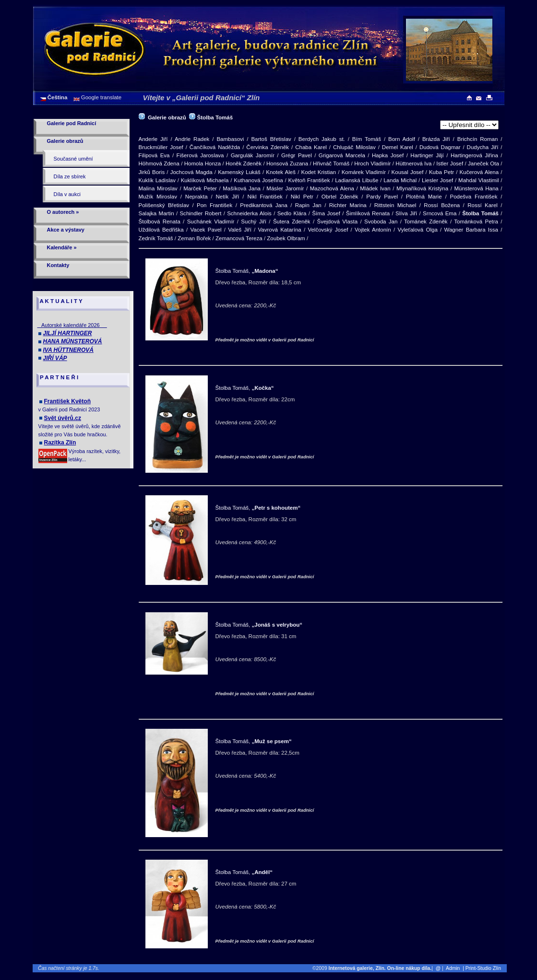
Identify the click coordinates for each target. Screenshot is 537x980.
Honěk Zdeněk (244, 163)
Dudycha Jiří (483, 147)
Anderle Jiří (153, 139)
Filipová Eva (154, 155)
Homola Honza (203, 163)
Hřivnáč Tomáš (331, 163)
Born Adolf (402, 139)
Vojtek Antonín (373, 230)
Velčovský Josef (328, 230)
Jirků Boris (152, 172)
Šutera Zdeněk (292, 222)
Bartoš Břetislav (271, 139)
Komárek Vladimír (364, 172)
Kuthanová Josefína (258, 180)
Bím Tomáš (367, 139)
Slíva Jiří (406, 213)
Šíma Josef (326, 213)
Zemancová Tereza (239, 238)
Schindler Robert (200, 213)
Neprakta (197, 197)
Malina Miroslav (158, 188)
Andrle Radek (192, 139)
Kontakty (58, 265)
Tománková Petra (476, 222)
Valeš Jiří (240, 230)
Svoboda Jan (381, 222)
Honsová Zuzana (287, 163)
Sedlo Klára (292, 213)
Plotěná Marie (424, 197)
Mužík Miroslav (158, 197)
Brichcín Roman (478, 139)
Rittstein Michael (395, 205)
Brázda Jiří (436, 139)
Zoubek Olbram (286, 238)
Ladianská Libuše (357, 180)
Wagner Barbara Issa (471, 230)
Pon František (215, 205)
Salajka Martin (156, 213)
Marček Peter (200, 188)
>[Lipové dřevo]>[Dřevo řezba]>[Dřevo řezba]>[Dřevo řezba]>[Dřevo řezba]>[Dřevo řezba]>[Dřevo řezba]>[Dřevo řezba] (469, 125)
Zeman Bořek (194, 238)
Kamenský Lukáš (239, 172)
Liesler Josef (437, 180)
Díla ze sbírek (70, 176)
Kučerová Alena (479, 172)
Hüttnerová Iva (413, 163)
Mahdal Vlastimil (478, 180)
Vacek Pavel (206, 230)
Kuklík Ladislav (157, 180)
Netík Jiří (227, 197)
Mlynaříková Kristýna (422, 188)
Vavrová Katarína (280, 230)
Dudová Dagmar (440, 147)
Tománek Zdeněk (426, 222)
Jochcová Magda (191, 172)
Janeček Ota (483, 163)
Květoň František (309, 180)
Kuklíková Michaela (205, 180)
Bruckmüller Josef (161, 147)
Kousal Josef (408, 172)
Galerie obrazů (65, 141)
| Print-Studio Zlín (484, 968)
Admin (453, 968)
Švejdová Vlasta (337, 222)
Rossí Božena (442, 205)
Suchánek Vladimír (211, 222)
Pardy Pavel (382, 197)
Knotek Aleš (281, 172)
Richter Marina (348, 205)
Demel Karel (398, 147)
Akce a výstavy (66, 230)
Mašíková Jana (242, 188)
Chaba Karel (311, 147)
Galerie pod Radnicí (72, 123)
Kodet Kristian (319, 172)
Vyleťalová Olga (417, 230)
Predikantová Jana (264, 205)
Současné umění (73, 159)
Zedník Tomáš (156, 238)
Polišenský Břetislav (164, 205)
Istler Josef (450, 163)
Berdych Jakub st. (322, 139)
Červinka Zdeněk (268, 147)
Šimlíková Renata (368, 213)
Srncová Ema (440, 213)
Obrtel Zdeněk (340, 197)
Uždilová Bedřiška (161, 230)
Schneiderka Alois (249, 213)
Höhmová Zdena (159, 163)
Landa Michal (400, 180)
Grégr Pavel (297, 155)
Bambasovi (230, 139)
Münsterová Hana (476, 188)
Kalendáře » (62, 247)
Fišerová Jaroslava (200, 155)
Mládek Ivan (375, 188)
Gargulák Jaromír (253, 155)
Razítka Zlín (60, 443)
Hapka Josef (388, 155)
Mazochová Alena (332, 188)
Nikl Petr (302, 197)
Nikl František (265, 197)
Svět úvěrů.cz (63, 418)
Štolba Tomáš (215, 117)
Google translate (101, 97)
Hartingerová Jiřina (474, 155)
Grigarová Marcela (342, 155)
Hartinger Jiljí (427, 155)
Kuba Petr (442, 172)
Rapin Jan (308, 205)
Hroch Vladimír (372, 163)
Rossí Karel (483, 205)
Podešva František (473, 197)
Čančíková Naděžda (215, 147)
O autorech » (63, 212)
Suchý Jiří (254, 222)
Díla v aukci (67, 194)
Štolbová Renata (160, 222)
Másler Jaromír (285, 188)
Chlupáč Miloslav (354, 147)
